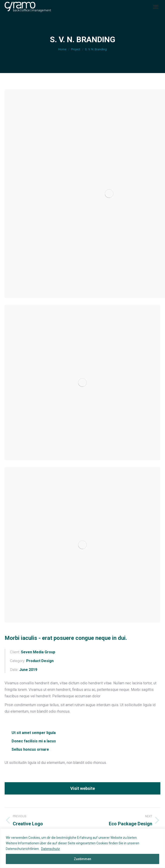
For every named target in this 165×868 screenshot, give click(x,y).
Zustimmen (82, 859)
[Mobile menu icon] (156, 7)
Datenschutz (50, 849)
